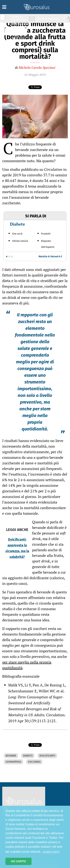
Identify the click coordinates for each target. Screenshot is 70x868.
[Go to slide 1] (7, 257)
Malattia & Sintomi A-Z (50, 257)
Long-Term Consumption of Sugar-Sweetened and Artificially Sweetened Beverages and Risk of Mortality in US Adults (36, 706)
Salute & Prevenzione (19, 18)
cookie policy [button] (51, 852)
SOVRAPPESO (13, 762)
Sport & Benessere (18, 39)
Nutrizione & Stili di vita (19, 32)
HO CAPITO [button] (18, 861)
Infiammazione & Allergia (20, 25)
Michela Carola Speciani (37, 67)
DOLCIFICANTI (47, 756)
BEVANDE (11, 756)
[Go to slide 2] (9, 257)
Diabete (17, 224)
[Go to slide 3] (12, 257)
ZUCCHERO (34, 762)
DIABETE (28, 756)
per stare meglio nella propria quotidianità (27, 665)
